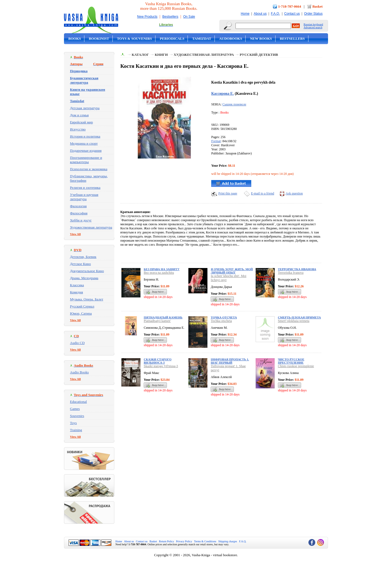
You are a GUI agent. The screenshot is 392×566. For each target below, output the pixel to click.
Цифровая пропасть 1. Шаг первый (230, 361)
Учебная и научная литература (84, 197)
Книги (161, 55)
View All (75, 234)
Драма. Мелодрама (84, 278)
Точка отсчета (224, 317)
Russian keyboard (313, 24)
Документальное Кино (87, 271)
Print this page (228, 193)
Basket (317, 6)
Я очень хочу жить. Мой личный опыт (232, 271)
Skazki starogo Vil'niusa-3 (161, 366)
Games (75, 409)
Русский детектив (259, 55)
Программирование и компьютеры (86, 160)
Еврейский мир (81, 122)
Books (75, 39)
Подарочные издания (86, 150)
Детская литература (85, 108)
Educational (78, 402)
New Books (261, 39)
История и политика (85, 136)
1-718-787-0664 (290, 6)
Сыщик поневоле (234, 104)
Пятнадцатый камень (163, 317)
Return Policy (166, 541)
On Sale (189, 17)
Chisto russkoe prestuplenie (296, 366)
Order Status (313, 14)
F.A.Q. (275, 14)
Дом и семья (79, 115)
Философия (79, 213)
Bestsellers (170, 17)
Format (216, 141)
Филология (78, 206)
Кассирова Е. (223, 93)
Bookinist (99, 39)
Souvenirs (77, 416)
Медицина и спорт (84, 143)
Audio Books (79, 372)
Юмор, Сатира (81, 313)
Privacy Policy (184, 541)
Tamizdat (202, 39)
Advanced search (313, 27)
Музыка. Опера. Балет (87, 299)
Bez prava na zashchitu (159, 273)
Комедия (76, 292)
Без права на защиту (162, 269)
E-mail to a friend (263, 193)
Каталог (140, 55)
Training (76, 430)
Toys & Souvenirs (134, 39)
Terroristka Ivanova (291, 273)
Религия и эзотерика (85, 188)
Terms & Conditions (205, 541)
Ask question (294, 193)
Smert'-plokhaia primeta (294, 321)
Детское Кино (80, 264)
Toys (73, 423)
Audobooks (231, 39)
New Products (147, 17)
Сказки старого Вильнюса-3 (158, 361)
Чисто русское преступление (291, 361)
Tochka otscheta (221, 321)
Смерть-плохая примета (299, 317)
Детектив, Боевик (83, 257)
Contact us (292, 14)
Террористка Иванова (297, 269)
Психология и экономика (89, 169)
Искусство (78, 129)
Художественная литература (91, 227)
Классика (77, 285)
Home (245, 14)
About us (260, 14)
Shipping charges (228, 541)
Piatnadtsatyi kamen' (157, 321)
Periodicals (172, 39)
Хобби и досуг (81, 220)
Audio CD (77, 343)
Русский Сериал (82, 306)
